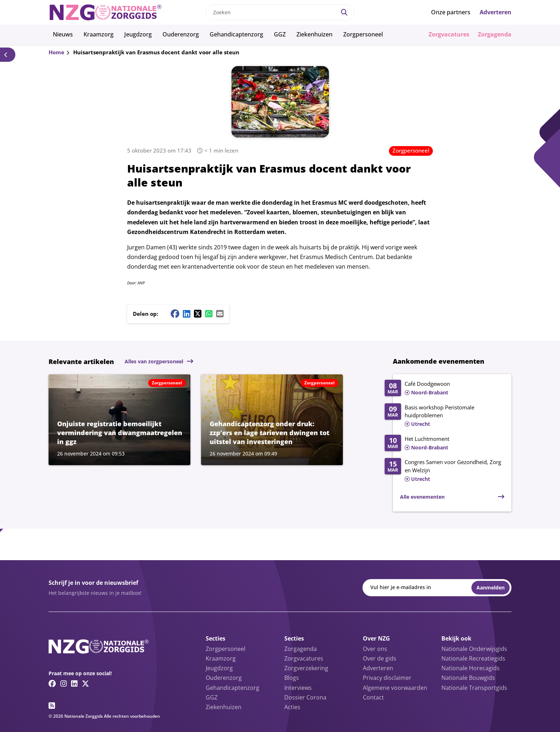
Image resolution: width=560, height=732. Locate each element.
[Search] (344, 12)
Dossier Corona (305, 697)
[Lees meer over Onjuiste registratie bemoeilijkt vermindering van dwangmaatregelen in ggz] (119, 420)
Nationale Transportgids (474, 688)
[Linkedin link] (74, 683)
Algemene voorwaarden (395, 688)
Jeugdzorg (138, 34)
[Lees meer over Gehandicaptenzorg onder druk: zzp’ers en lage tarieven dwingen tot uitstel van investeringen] (272, 420)
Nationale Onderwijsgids (474, 649)
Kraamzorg (99, 34)
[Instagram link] (64, 683)
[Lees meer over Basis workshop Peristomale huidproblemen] (444, 416)
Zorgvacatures (449, 34)
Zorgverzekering (306, 668)
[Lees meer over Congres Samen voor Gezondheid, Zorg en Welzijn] (444, 471)
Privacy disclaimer (387, 678)
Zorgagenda (495, 34)
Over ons (375, 649)
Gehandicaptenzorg (236, 34)
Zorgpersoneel (363, 34)
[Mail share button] (220, 314)
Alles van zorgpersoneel (154, 361)
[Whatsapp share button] (209, 314)
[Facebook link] (52, 683)
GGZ (280, 34)
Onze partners (451, 12)
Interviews (298, 688)
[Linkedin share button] (187, 314)
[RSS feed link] (52, 706)
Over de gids (380, 658)
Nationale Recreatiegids (473, 658)
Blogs (292, 678)
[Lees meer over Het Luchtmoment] (444, 444)
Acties (292, 707)
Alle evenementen (422, 497)
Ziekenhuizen (314, 34)
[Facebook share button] (175, 314)
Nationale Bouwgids (468, 678)
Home (56, 52)
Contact (373, 697)
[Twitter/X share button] (198, 314)
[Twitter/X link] (86, 683)
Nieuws (63, 34)
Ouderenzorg (181, 34)
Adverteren (496, 12)
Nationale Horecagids (471, 668)
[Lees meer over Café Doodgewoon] (444, 389)
